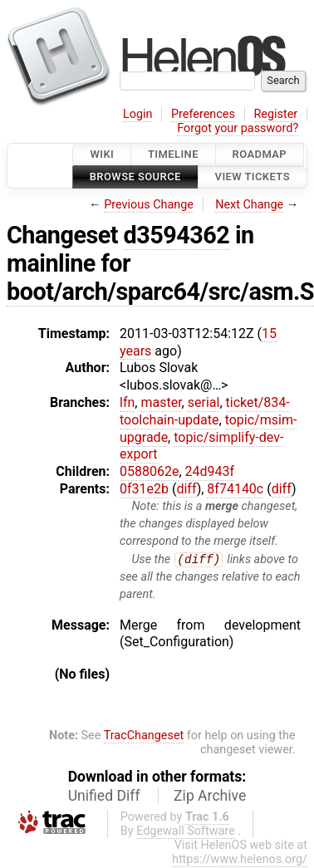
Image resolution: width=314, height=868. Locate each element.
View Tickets (253, 177)
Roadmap (260, 154)
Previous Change (149, 205)
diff (186, 489)
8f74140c (235, 489)
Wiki (102, 154)
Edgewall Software (186, 832)
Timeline (173, 154)
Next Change (249, 205)
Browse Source (135, 177)
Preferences (203, 114)
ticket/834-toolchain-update (205, 411)
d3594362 (177, 235)
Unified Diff (104, 797)
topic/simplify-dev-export (201, 446)
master (161, 402)
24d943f (210, 471)
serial (204, 402)
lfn (127, 402)
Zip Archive (210, 797)
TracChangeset (144, 736)
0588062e (149, 471)
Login (138, 114)
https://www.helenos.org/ (240, 860)
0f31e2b (144, 489)
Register (275, 114)
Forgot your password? (238, 128)
